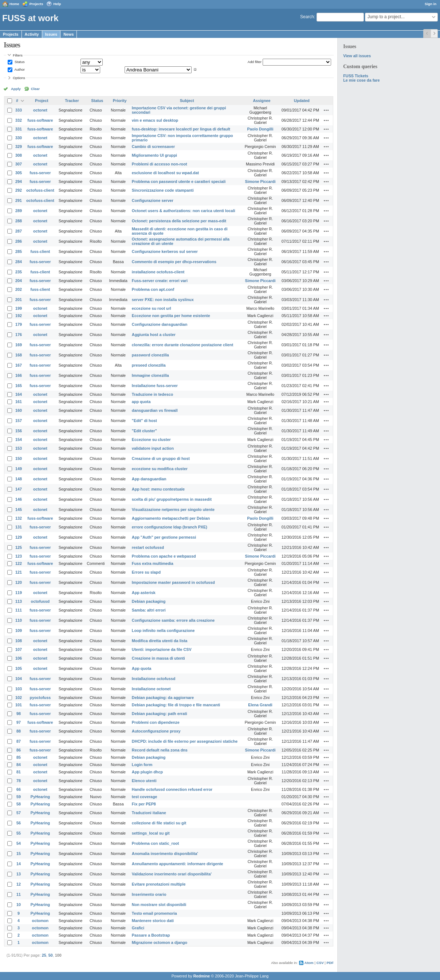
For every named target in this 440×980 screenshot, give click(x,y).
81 (19, 772)
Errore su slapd (146, 572)
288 (19, 221)
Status (19, 62)
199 (19, 308)
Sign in (431, 4)
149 (19, 469)
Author (19, 69)
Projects (36, 4)
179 (19, 324)
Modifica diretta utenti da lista (160, 641)
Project (42, 101)
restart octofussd (148, 547)
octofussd (40, 601)
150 (19, 458)
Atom (309, 963)
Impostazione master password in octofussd (173, 582)
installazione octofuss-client (158, 272)
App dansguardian (149, 479)
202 (19, 289)
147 (19, 489)
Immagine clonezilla (150, 375)
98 (19, 714)
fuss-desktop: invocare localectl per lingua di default (181, 129)
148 (19, 479)
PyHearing (40, 797)
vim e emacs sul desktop (155, 120)
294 (19, 181)
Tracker (72, 101)
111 (19, 610)
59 (19, 797)
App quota (142, 668)
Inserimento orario (149, 894)
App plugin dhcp (147, 772)
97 (19, 722)
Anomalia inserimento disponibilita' (165, 854)
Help (57, 4)
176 (19, 335)
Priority (120, 101)
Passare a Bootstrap (151, 935)
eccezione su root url (152, 308)
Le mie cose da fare (361, 80)
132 (19, 518)
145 (19, 509)
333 (19, 110)
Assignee (262, 101)
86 (19, 750)
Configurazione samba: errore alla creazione (173, 620)
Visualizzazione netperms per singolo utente (173, 509)
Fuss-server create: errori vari (160, 281)
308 (19, 155)
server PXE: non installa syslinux (163, 300)
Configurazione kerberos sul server (165, 251)
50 (51, 955)
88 (19, 731)
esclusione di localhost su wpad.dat (165, 173)
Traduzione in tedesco (152, 394)
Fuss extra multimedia (153, 563)
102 (19, 698)
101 (19, 705)
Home (14, 4)
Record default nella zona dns (160, 750)
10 (19, 905)
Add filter (255, 62)
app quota (141, 402)
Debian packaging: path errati (160, 714)
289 (19, 211)
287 (19, 231)
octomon (40, 921)
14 (19, 864)
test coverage (145, 797)
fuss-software (40, 120)
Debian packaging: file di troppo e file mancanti (176, 705)
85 (19, 757)
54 (19, 843)
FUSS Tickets (356, 76)
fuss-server (40, 173)
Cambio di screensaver (153, 147)
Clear (35, 89)
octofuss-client (40, 190)
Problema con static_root (156, 843)
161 (19, 402)
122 (19, 563)
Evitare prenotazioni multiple (159, 884)
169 (19, 345)
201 (19, 300)
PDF (330, 963)
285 (19, 251)
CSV (320, 963)
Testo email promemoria (154, 913)
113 (19, 601)
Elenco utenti (144, 781)
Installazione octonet (151, 689)
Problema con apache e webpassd (164, 556)
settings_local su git (151, 833)
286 (19, 241)
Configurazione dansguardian (160, 324)
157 (19, 421)
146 (19, 499)
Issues (51, 34)
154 (19, 440)
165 (19, 386)
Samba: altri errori (149, 610)
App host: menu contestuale (158, 489)
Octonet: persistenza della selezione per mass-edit (179, 221)
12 (19, 884)
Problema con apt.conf (153, 289)
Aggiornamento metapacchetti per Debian (171, 518)
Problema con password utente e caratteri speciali (179, 181)
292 (19, 190)
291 (19, 200)
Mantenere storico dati (153, 921)
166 (19, 375)
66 (19, 789)
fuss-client (40, 251)
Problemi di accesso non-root (160, 164)
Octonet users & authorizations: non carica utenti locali (184, 211)
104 (19, 679)
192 (19, 316)
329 (19, 147)
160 (19, 410)
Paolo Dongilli (260, 129)
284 (19, 262)
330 (19, 138)
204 (19, 281)
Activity (32, 34)
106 (19, 658)
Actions (326, 110)
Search (307, 17)
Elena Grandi (260, 705)
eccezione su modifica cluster (160, 469)
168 (19, 355)
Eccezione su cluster (151, 440)
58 (19, 804)
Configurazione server (153, 200)
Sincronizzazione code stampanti (163, 190)
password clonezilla (150, 355)
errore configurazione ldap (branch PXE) (170, 527)
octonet (40, 110)
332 (19, 120)
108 (19, 641)
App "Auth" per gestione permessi (164, 537)
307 (19, 164)
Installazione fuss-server (155, 386)
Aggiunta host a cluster (154, 335)
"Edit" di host (144, 421)
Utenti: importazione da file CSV (162, 649)
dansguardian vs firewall (155, 410)
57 (19, 813)
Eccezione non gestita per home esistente (171, 316)
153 (19, 448)
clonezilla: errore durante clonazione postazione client (182, 345)
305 (19, 173)
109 (19, 630)
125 (19, 547)
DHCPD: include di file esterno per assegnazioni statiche (185, 741)
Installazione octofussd (154, 679)
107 (19, 649)
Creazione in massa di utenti (158, 658)
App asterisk (144, 593)
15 (19, 854)
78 (19, 781)
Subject (187, 101)
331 (19, 129)
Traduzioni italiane (149, 813)
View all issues (357, 56)
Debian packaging (149, 601)
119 (19, 593)
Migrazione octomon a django (160, 942)
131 (19, 527)
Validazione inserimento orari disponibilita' (172, 874)
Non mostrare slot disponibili (159, 905)
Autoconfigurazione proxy (156, 731)
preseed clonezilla (149, 365)
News (68, 34)
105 (19, 668)
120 (19, 582)
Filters (17, 55)
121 (19, 572)
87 (19, 741)
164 (19, 394)
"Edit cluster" (144, 431)
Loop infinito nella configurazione (163, 630)
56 (19, 823)
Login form (142, 765)
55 (19, 833)
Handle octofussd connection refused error (172, 789)
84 (19, 765)
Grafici (138, 928)
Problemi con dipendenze (156, 722)
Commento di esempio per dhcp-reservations (174, 262)
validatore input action (153, 448)
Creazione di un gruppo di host (161, 458)
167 (19, 365)
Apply (16, 89)
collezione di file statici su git (159, 823)
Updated (302, 101)
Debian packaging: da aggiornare (163, 698)
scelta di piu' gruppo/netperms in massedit (172, 499)
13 (19, 874)
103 (19, 689)
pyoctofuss (40, 698)
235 (19, 272)
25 (44, 955)
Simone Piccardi (260, 181)
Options (19, 78)
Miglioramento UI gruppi (154, 155)
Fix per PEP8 (144, 804)
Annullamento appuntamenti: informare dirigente (178, 864)
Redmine (202, 976)
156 (19, 431)
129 (19, 537)
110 (19, 620)
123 (19, 556)
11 (19, 894)
